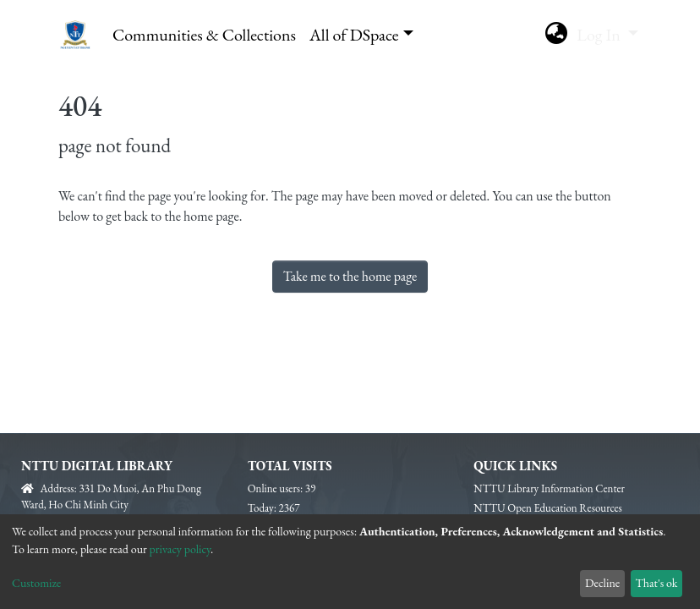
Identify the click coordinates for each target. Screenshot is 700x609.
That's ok (656, 583)
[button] (556, 35)
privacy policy (180, 549)
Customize (36, 583)
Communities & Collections (204, 35)
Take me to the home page (350, 276)
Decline (602, 583)
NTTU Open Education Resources (547, 508)
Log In (600, 35)
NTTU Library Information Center (549, 488)
